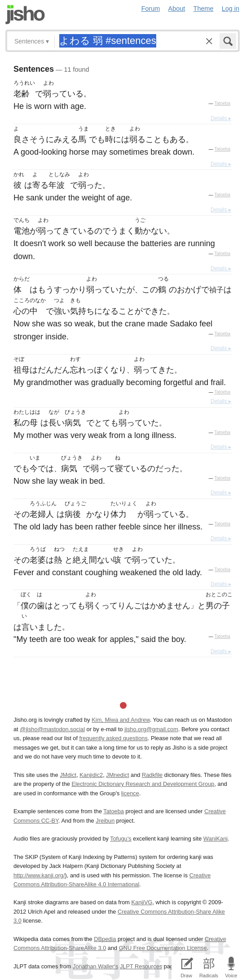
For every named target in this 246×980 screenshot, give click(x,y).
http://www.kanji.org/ (39, 875)
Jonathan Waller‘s (95, 966)
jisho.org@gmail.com (151, 729)
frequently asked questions (114, 738)
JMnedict (117, 775)
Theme (204, 9)
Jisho (25, 15)
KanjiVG (142, 902)
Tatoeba (222, 103)
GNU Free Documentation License (163, 948)
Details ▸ (221, 118)
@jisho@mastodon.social (52, 729)
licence (130, 793)
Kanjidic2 (91, 775)
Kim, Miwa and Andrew (121, 720)
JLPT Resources (141, 966)
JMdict (68, 775)
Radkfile (152, 775)
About (177, 9)
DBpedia (105, 939)
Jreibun (105, 821)
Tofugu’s (121, 839)
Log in (231, 9)
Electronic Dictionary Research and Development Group (143, 784)
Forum (151, 9)
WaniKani (215, 839)
